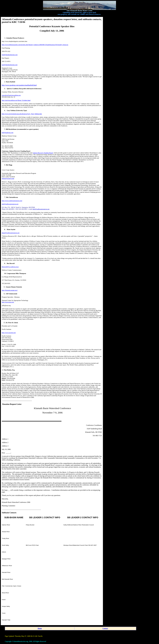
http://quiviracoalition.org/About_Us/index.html (16, 100)
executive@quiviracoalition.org (11, 95)
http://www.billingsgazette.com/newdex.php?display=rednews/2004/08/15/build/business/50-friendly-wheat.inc (35, 45)
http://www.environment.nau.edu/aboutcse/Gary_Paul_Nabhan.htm (22, 114)
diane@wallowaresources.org (11, 233)
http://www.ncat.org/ (8, 302)
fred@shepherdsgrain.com (10, 55)
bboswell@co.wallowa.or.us (10, 267)
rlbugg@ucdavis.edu (8, 178)
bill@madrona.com (8, 133)
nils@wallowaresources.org (10, 204)
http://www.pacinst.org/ (9, 333)
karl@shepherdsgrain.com (10, 65)
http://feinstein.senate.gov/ (10, 290)
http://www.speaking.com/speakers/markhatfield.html (19, 85)
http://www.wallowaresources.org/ (12, 201)
